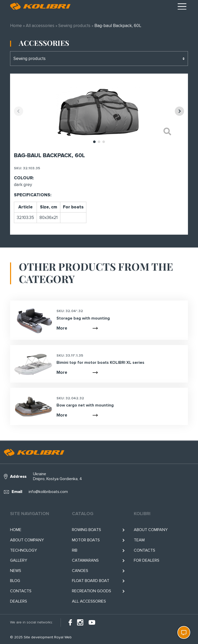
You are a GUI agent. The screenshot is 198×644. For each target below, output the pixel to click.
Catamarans (85, 560)
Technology (23, 550)
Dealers (19, 601)
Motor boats (86, 540)
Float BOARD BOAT (91, 581)
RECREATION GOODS (92, 591)
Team (139, 540)
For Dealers (147, 560)
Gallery (19, 560)
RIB (75, 550)
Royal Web (63, 637)
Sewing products (74, 26)
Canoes (80, 571)
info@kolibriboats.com (48, 492)
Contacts (21, 591)
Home (16, 26)
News (16, 571)
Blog (15, 581)
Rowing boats (86, 530)
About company (27, 540)
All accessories (40, 26)
